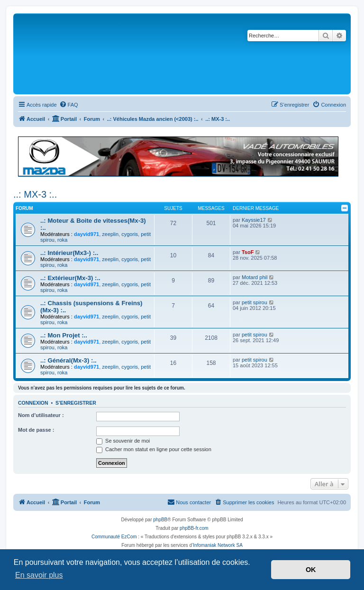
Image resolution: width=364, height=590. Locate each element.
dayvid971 (86, 234)
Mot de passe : (36, 430)
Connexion (33, 403)
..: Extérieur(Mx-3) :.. (70, 278)
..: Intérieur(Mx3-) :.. (69, 253)
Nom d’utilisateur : (41, 415)
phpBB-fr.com (194, 528)
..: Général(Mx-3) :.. (68, 360)
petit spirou (255, 302)
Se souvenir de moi (123, 441)
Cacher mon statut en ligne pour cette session (154, 449)
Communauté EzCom (114, 537)
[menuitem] (69, 105)
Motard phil (255, 277)
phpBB (160, 520)
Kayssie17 (254, 220)
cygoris (130, 234)
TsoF (248, 252)
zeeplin (110, 234)
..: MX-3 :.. (35, 194)
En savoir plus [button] (39, 575)
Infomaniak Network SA (218, 545)
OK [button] (311, 570)
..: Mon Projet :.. (64, 335)
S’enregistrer (76, 403)
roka (62, 240)
